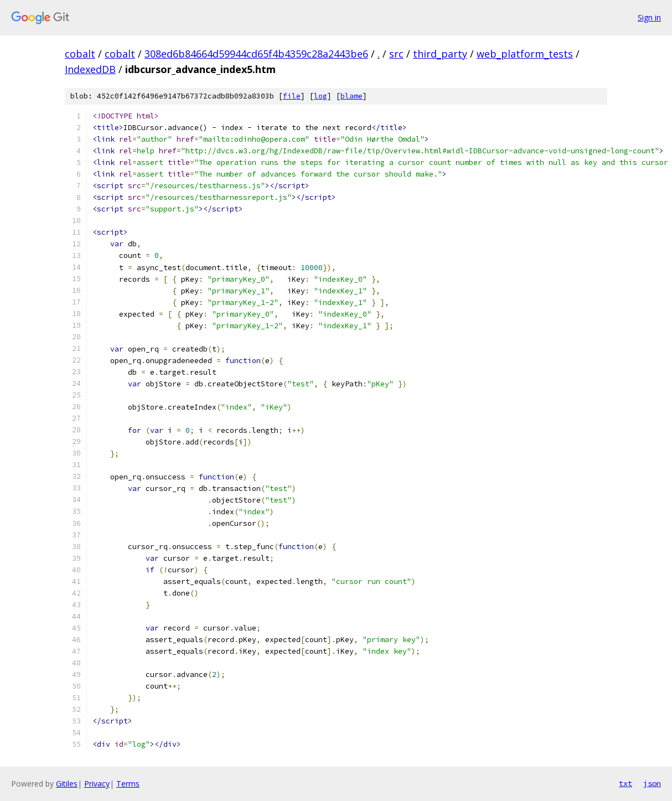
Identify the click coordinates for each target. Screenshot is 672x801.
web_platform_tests (525, 54)
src (396, 54)
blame (351, 96)
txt (626, 783)
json (652, 783)
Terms (128, 784)
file (292, 96)
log (321, 96)
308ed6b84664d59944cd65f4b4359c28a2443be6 (256, 54)
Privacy (97, 784)
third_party (440, 54)
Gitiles (67, 784)
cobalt (80, 54)
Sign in (649, 17)
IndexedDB (90, 69)
